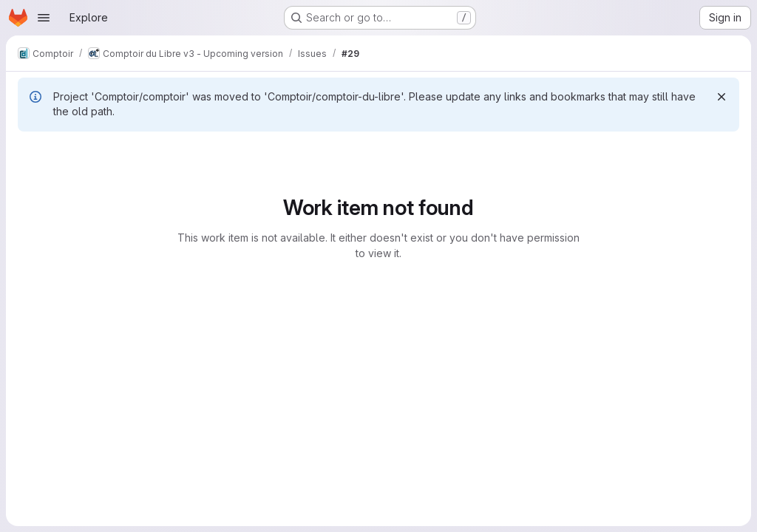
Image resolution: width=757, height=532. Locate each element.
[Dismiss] (722, 97)
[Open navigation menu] (44, 18)
